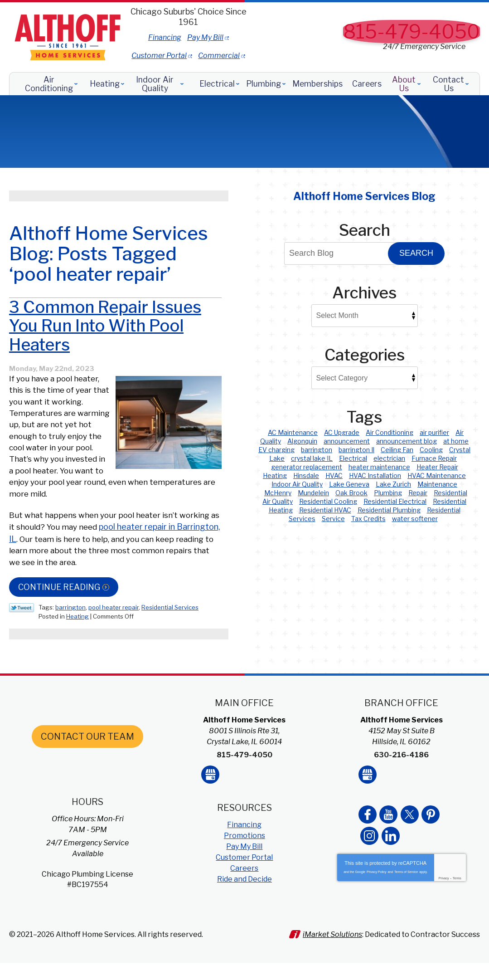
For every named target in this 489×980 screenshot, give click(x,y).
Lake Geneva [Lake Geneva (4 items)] (349, 484)
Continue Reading (59, 620)
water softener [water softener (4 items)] (415, 519)
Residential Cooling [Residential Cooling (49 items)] (328, 501)
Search (416, 253)
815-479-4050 (412, 32)
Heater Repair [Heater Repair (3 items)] (437, 467)
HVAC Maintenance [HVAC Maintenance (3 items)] (437, 475)
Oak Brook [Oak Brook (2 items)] (351, 493)
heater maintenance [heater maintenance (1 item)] (379, 467)
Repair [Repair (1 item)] (418, 493)
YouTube (388, 839)
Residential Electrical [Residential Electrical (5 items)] (395, 501)
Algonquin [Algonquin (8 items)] (302, 441)
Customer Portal (215, 50)
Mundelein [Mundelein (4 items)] (313, 493)
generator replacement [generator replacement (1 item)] (307, 467)
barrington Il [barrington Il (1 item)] (356, 450)
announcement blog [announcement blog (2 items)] (407, 441)
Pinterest (430, 839)
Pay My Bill (261, 37)
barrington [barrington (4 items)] (317, 450)
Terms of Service (406, 896)
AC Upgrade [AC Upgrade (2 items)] (342, 432)
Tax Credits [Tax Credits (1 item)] (368, 519)
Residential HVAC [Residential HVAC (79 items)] (325, 510)
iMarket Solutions (336, 956)
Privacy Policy (377, 896)
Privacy (444, 903)
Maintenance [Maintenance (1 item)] (437, 484)
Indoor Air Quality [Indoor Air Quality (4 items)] (297, 484)
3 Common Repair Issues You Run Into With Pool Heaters (105, 358)
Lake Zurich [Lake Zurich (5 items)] (393, 484)
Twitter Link (22, 640)
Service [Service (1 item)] (333, 519)
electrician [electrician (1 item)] (389, 458)
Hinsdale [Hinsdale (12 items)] (306, 475)
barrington (70, 640)
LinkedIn (390, 860)
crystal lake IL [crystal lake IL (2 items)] (312, 458)
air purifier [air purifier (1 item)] (434, 432)
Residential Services (170, 640)
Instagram (369, 860)
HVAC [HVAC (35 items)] (334, 475)
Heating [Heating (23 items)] (275, 475)
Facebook (368, 839)
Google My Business (210, 801)
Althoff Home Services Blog (364, 196)
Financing (220, 37)
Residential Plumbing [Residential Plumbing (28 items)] (389, 510)
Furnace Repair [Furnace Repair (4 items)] (434, 458)
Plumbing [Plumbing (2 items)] (388, 493)
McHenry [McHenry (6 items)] (278, 493)
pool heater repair (114, 640)
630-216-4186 (401, 783)
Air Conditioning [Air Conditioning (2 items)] (390, 432)
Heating (77, 648)
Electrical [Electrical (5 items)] (353, 458)
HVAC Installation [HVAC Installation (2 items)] (375, 475)
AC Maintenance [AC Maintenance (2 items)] (293, 432)
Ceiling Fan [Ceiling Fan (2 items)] (397, 450)
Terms (457, 903)
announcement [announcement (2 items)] (347, 441)
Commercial (275, 50)
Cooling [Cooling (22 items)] (431, 450)
